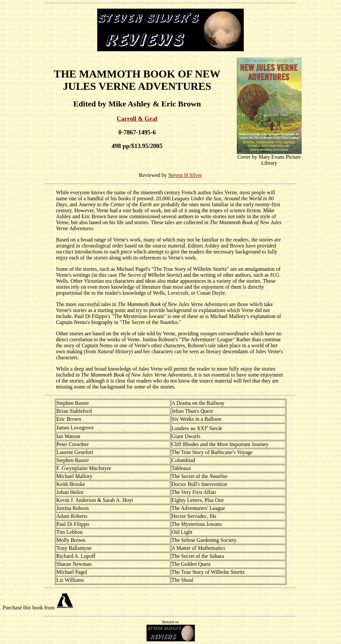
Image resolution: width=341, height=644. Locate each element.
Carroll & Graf (137, 119)
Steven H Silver (185, 175)
